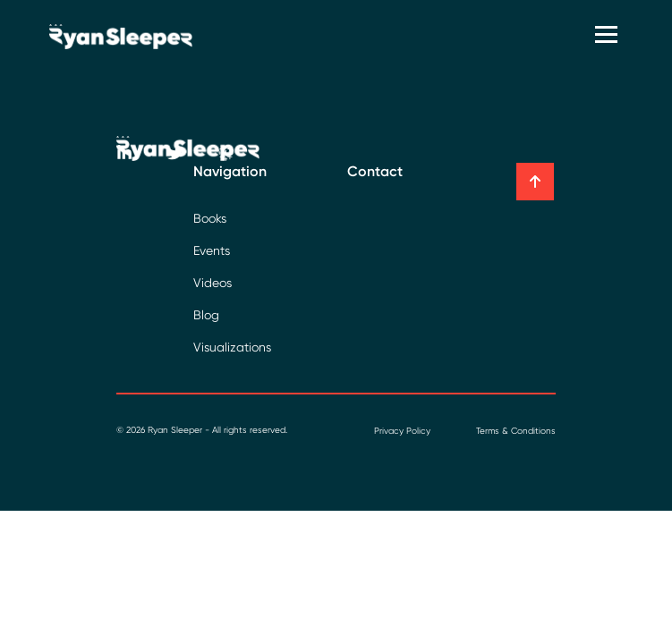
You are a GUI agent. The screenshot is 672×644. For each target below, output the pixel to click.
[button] (535, 182)
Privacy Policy (402, 431)
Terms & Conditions (516, 431)
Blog (206, 315)
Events (212, 250)
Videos (213, 283)
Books (210, 218)
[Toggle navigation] (608, 36)
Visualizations (232, 347)
